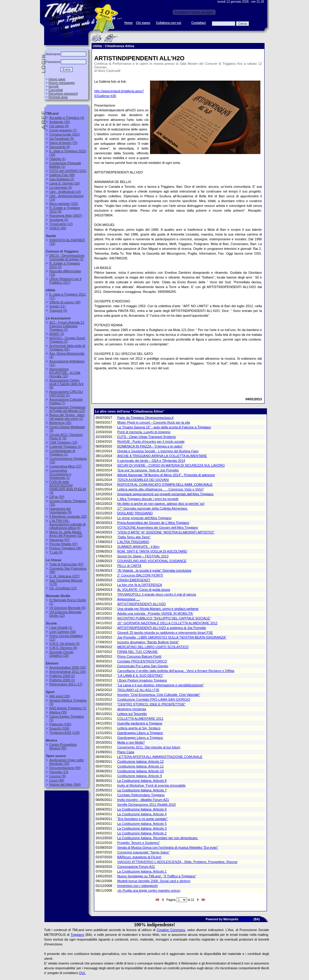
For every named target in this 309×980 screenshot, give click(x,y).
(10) (65, 373)
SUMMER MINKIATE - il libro (138, 547)
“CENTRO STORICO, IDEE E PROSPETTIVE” (151, 704)
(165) (60, 724)
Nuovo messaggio (61, 83)
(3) (67, 487)
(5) (61, 187)
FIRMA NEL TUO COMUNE (137, 652)
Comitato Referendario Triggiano (141, 795)
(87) (66, 564)
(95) (63, 746)
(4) (67, 118)
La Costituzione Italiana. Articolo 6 (142, 809)
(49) (57, 780)
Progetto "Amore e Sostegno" (139, 843)
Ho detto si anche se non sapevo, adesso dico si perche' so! (161, 504)
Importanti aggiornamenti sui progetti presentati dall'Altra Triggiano (165, 494)
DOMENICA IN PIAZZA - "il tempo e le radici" (150, 446)
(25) (60, 423)
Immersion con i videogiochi (137, 886)
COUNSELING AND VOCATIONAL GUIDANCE (152, 561)
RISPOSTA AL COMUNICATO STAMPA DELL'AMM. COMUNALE (165, 484)
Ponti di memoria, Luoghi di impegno (144, 432)
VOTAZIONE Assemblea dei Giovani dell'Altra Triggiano (158, 527)
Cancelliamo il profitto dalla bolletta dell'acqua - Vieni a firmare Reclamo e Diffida (176, 671)
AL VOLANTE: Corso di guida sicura (144, 590)
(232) (64, 204)
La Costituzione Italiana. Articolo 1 (142, 871)
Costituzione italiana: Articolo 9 (140, 776)
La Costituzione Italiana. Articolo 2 (142, 833)
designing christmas (132, 709)
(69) (65, 768)
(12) (61, 224)
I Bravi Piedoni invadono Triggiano (142, 680)
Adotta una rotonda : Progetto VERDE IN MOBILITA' (155, 613)
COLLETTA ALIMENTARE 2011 (140, 719)
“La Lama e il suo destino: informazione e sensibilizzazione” (160, 685)
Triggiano (246, 919)
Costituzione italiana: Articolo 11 (140, 766)
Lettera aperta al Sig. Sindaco (139, 728)
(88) (62, 175)
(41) (67, 347)
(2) (62, 179)
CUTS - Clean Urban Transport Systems (146, 437)
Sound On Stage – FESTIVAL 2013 (143, 556)
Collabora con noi (169, 23)
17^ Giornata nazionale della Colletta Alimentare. (153, 508)
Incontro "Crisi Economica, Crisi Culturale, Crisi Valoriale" (159, 695)
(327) (65, 281)
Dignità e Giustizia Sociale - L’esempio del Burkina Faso (158, 451)
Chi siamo (143, 23)
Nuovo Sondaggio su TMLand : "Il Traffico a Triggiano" (157, 876)
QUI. (82, 973)
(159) (59, 728)
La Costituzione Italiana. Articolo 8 (142, 781)
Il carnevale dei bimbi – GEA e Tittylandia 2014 (151, 461)
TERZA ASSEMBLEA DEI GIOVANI (143, 480)
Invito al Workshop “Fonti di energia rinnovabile (151, 785)
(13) (63, 442)
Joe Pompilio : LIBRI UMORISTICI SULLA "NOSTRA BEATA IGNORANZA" (172, 637)
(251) (64, 134)
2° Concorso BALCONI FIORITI (140, 575)
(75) (63, 143)
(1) (57, 159)
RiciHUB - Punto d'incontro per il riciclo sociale (151, 441)
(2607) (66, 216)
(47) (59, 540)
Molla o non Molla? (131, 742)
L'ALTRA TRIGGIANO (133, 542)
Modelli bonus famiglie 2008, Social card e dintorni (154, 881)
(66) (58, 228)
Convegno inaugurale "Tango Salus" (143, 852)
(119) (64, 733)
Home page (57, 79)
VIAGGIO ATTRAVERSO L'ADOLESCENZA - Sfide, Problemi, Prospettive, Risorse (177, 862)
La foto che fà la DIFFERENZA (140, 585)
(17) (66, 684)
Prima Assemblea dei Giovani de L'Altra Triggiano (153, 523)
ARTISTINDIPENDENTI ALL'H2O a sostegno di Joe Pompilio (162, 628)
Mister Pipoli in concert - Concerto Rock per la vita (154, 422)
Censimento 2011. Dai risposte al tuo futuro (149, 747)
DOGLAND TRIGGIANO (135, 513)
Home (129, 23)
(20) (57, 497)
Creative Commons (171, 930)
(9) (61, 139)
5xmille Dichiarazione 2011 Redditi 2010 (146, 804)
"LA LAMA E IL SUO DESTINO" (140, 676)
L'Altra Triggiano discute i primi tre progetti (148, 499)
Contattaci (198, 23)
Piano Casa (126, 752)
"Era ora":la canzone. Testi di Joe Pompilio (148, 470)
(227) (64, 576)
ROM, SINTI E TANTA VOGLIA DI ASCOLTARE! (152, 551)
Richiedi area (58, 97)
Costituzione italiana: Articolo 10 (140, 771)
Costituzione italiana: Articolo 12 (140, 761)
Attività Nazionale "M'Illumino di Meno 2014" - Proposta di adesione (166, 475)
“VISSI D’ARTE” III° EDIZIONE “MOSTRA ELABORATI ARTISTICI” (166, 532)
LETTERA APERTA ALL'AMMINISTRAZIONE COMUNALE (160, 757)
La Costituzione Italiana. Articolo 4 (142, 814)
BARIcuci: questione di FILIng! (139, 857)
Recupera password (63, 93)
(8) (59, 126)
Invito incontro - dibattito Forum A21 (143, 800)
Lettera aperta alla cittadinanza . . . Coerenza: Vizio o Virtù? (160, 489)
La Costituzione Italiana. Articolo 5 (142, 824)
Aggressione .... (129, 599)
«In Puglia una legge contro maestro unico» (149, 890)
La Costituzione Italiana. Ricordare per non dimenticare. (158, 838)
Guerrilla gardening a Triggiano (140, 723)
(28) (60, 696)
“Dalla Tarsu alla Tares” (134, 537)
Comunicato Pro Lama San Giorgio (143, 666)
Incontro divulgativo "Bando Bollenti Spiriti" (148, 642)
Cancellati (55, 90)
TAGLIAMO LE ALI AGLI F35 (138, 690)
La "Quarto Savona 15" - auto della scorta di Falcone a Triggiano (164, 427)
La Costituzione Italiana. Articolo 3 (142, 828)
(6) (66, 436)
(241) (68, 171)
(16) (64, 183)
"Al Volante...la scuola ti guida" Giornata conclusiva (154, 570)
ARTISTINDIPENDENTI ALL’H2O (142, 604)
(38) (65, 302)
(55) (62, 632)
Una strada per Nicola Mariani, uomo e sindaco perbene (158, 609)
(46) (65, 548)
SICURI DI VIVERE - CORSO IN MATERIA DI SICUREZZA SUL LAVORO (171, 465)
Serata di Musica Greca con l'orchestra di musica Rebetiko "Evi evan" (168, 847)
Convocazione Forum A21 (136, 867)
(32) (66, 534)
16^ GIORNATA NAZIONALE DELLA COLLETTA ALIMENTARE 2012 (167, 623)
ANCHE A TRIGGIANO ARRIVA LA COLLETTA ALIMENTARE (162, 456)
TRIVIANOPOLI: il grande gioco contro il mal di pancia (157, 594)
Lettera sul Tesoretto (132, 714)
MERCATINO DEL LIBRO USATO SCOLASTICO (153, 647)
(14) (65, 192)
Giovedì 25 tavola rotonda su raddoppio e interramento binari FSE (165, 633)
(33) (60, 122)
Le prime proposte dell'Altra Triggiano (144, 518)
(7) (63, 130)
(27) (65, 466)
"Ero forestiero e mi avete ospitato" (142, 819)
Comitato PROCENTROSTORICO (142, 661)
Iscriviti (53, 86)
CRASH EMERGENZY (134, 580)
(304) (65, 784)
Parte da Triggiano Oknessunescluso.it (145, 418)
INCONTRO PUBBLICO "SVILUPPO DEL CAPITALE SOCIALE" (164, 618)
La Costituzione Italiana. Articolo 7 (142, 790)
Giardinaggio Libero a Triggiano (140, 733)
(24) (67, 672)
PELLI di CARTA (129, 566)
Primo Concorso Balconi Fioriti (139, 656)
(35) (58, 712)
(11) (57, 306)
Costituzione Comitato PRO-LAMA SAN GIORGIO (154, 699)
